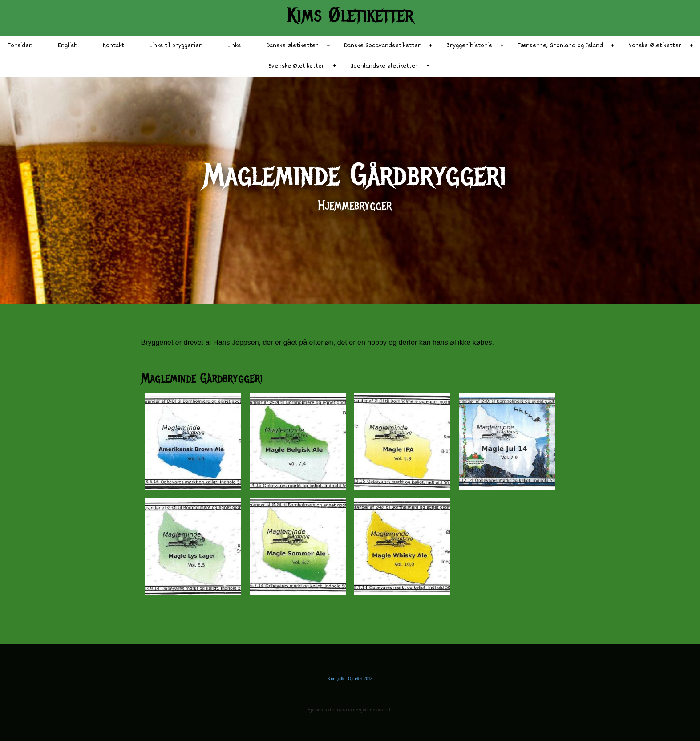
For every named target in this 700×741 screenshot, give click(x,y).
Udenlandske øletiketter (384, 66)
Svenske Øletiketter (297, 66)
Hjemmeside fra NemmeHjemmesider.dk (350, 710)
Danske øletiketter (292, 46)
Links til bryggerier (176, 46)
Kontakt (113, 46)
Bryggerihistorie (469, 46)
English (68, 46)
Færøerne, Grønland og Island (560, 46)
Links (234, 46)
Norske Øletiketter (655, 46)
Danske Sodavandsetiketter (382, 46)
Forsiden (20, 46)
